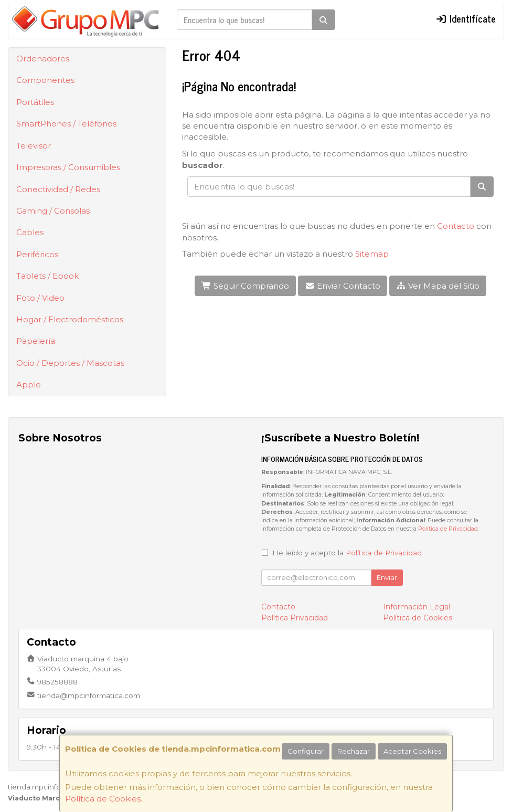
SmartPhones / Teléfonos (66, 124)
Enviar (387, 577)
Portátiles (35, 102)
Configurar (306, 751)
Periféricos (37, 254)
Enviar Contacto (343, 286)
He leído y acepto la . (348, 553)
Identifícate (465, 18)
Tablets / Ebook (47, 276)
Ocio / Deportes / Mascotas (70, 363)
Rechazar (354, 751)
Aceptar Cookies (412, 751)
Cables (30, 232)
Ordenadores (43, 59)
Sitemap (372, 254)
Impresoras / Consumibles (68, 167)
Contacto (456, 226)
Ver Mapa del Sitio (438, 286)
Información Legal (417, 607)
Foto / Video (40, 298)
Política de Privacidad (448, 529)
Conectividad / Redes (58, 189)
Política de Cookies (103, 799)
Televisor (34, 146)
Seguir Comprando (245, 286)
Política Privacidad (295, 618)
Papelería (36, 341)
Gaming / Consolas (53, 211)
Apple (29, 384)
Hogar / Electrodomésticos (70, 319)
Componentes (45, 80)
